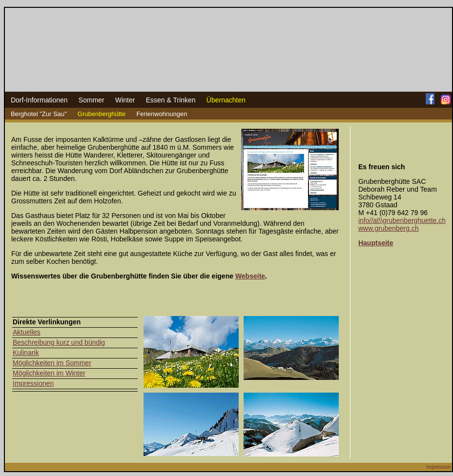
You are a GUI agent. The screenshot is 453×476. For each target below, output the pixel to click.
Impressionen (33, 383)
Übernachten (226, 100)
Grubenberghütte (102, 114)
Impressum (439, 467)
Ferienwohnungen (162, 114)
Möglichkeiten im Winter (49, 373)
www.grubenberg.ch (389, 228)
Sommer (92, 100)
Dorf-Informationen (39, 100)
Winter (125, 100)
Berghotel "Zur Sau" (39, 114)
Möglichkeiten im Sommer (52, 363)
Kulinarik (26, 353)
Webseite (250, 276)
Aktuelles (27, 332)
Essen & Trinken (171, 100)
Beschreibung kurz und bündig (59, 342)
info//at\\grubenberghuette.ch (402, 220)
